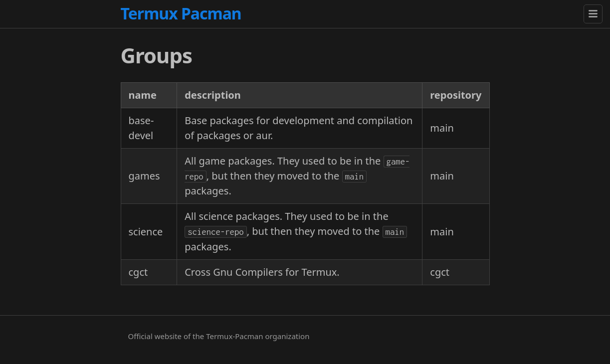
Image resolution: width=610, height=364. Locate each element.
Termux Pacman (181, 13)
